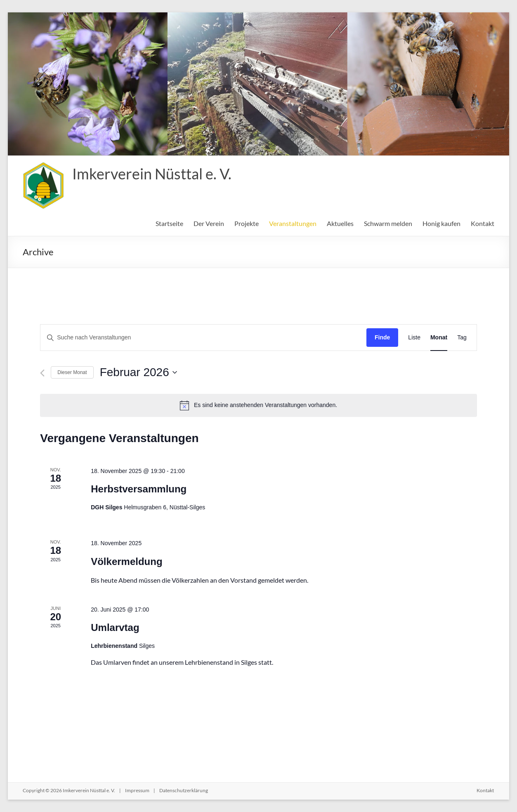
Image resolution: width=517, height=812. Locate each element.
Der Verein (209, 223)
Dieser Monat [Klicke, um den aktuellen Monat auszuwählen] (72, 372)
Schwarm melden (388, 223)
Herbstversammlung (139, 489)
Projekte (247, 223)
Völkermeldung (126, 561)
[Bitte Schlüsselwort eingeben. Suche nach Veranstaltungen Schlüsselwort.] (203, 338)
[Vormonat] (42, 373)
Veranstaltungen (293, 223)
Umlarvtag (115, 627)
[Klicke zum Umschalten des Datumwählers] (138, 372)
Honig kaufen (441, 223)
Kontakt (483, 223)
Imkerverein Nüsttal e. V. (152, 174)
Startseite (169, 223)
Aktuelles (340, 223)
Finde (382, 337)
